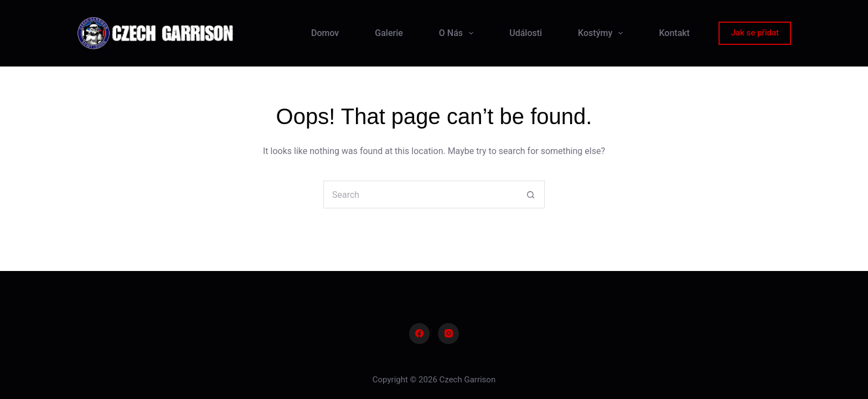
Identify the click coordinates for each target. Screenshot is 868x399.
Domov (325, 33)
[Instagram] (448, 334)
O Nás (458, 33)
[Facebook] (420, 334)
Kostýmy (603, 33)
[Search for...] (420, 195)
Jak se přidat (755, 33)
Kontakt (674, 33)
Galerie (389, 33)
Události (526, 33)
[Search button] (531, 195)
